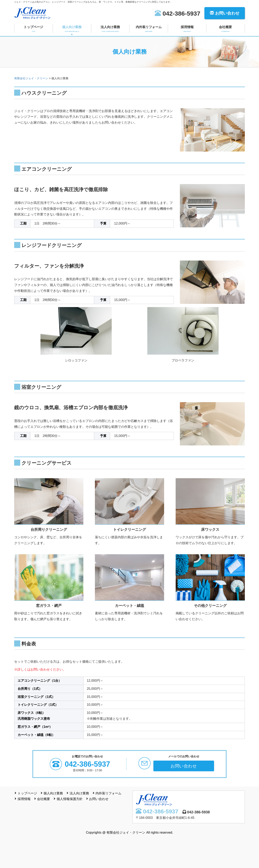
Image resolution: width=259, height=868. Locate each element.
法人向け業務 (110, 29)
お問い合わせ (225, 13)
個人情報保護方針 (70, 799)
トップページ (33, 29)
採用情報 (187, 29)
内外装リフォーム (149, 29)
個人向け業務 (72, 29)
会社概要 (226, 29)
